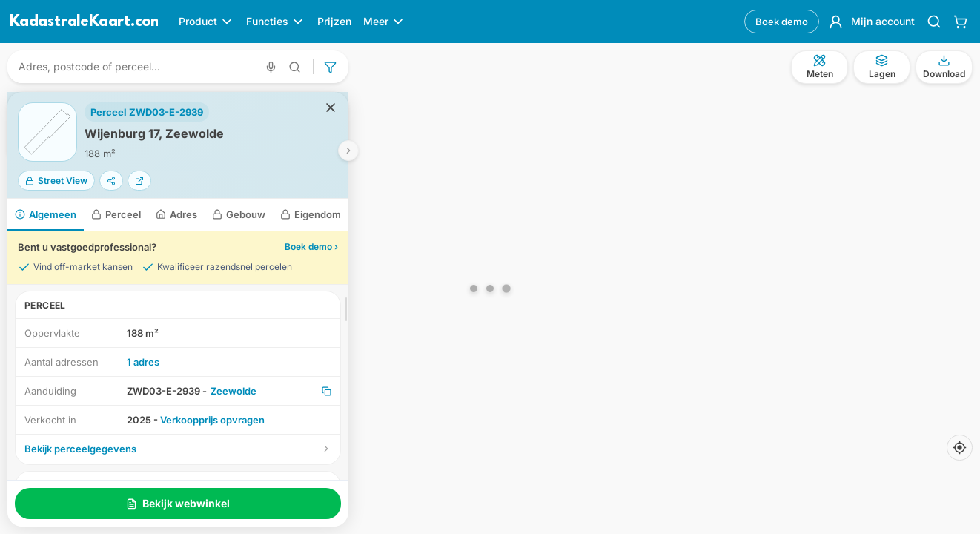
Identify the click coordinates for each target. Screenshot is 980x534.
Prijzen (334, 21)
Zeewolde (234, 391)
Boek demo (782, 22)
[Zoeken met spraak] (271, 67)
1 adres (143, 362)
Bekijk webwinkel (178, 503)
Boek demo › (311, 247)
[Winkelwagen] (960, 22)
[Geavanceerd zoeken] (295, 67)
